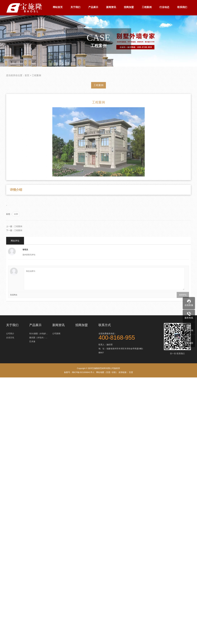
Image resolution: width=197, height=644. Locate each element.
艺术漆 (32, 341)
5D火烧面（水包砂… (39, 333)
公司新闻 (56, 333)
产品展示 (93, 7)
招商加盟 (129, 7)
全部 (16, 219)
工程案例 (147, 7)
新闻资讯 (111, 7)
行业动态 (164, 7)
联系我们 (182, 7)
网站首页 (58, 7)
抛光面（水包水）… (38, 337)
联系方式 (105, 325)
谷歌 (114, 372)
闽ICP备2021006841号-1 (83, 372)
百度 (108, 372)
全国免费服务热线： (122, 336)
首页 (27, 80)
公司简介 (10, 333)
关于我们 (75, 7)
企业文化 (10, 337)
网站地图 (100, 372)
